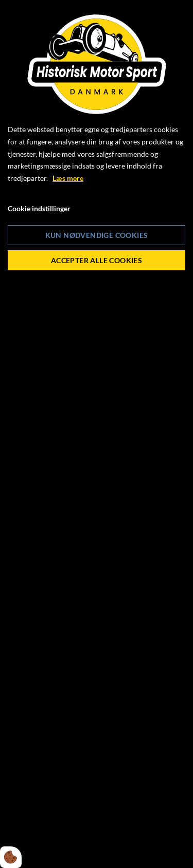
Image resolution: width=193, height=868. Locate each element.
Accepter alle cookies (97, 260)
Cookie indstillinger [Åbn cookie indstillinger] (39, 208)
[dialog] (97, 434)
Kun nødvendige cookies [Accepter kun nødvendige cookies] (97, 235)
